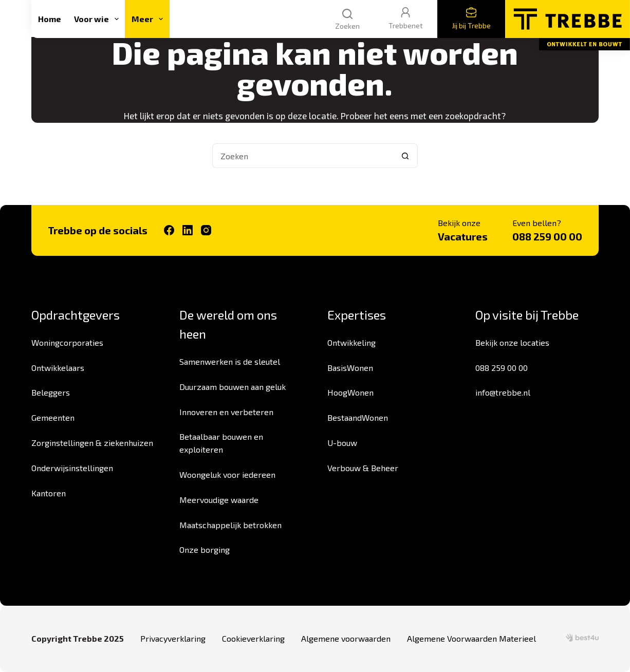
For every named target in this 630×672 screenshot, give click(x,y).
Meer (149, 19)
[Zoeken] (347, 19)
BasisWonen (350, 368)
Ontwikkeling (351, 342)
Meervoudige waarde (219, 500)
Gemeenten (53, 417)
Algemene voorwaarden (346, 638)
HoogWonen (350, 392)
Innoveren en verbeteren (226, 412)
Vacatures (463, 236)
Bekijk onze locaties (512, 342)
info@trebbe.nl (503, 392)
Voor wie (98, 19)
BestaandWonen (358, 417)
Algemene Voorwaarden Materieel (471, 638)
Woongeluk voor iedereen (227, 474)
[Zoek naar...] (303, 156)
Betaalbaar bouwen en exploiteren (221, 443)
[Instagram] (206, 230)
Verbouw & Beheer (363, 468)
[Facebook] (169, 230)
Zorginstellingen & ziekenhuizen (92, 443)
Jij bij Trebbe (471, 18)
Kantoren (49, 493)
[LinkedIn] (188, 230)
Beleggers (51, 392)
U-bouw (342, 443)
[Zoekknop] (405, 156)
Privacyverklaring (173, 638)
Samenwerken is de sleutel (230, 361)
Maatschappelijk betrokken (230, 525)
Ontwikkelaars (58, 368)
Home (50, 19)
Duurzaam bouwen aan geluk (233, 387)
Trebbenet (406, 18)
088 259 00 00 (547, 236)
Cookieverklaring (253, 638)
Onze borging (205, 549)
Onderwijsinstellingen (72, 468)
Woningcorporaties (67, 342)
